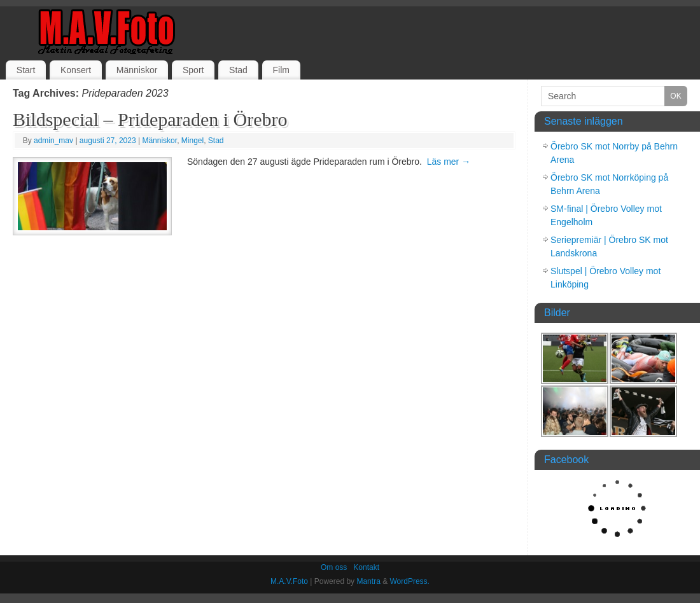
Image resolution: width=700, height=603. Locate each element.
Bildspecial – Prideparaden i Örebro (150, 119)
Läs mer (449, 162)
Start (26, 70)
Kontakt (366, 567)
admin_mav (53, 141)
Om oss (334, 567)
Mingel (192, 141)
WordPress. (409, 581)
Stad (238, 70)
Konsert (76, 70)
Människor (137, 70)
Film (281, 70)
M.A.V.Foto (289, 581)
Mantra (368, 581)
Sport (193, 70)
